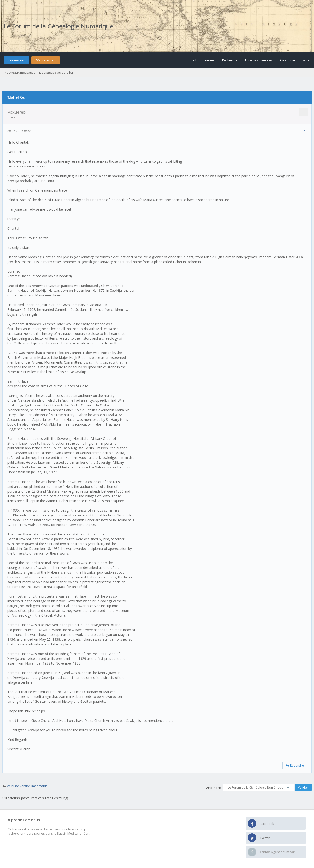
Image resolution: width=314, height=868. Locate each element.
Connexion (16, 60)
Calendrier (288, 60)
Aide (306, 60)
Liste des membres (259, 60)
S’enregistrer (46, 60)
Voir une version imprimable (27, 786)
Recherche (230, 60)
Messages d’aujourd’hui (56, 73)
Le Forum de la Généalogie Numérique (58, 26)
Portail (191, 60)
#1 (305, 130)
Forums (209, 60)
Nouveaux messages (20, 73)
